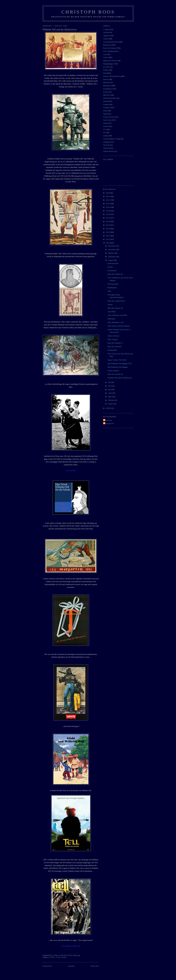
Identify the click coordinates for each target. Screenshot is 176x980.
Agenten (106, 36)
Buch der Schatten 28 (115, 308)
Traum (105, 126)
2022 (108, 200)
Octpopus (107, 107)
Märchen (106, 95)
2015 (108, 225)
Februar (111, 400)
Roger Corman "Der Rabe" (117, 360)
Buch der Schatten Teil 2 (116, 301)
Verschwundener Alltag (112, 139)
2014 (108, 229)
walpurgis (107, 142)
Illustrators (107, 86)
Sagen (64, 957)
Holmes (106, 79)
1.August (106, 29)
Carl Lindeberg (109, 51)
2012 (108, 236)
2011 (108, 239)
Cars (105, 54)
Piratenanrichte (113, 263)
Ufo (105, 132)
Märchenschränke (109, 98)
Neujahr (106, 104)
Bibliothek (111, 319)
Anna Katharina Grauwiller (117, 315)
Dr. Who (106, 67)
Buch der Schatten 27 (115, 343)
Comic (52, 957)
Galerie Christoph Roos (112, 76)
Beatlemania (112, 288)
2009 (108, 408)
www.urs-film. (71, 470)
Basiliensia (107, 45)
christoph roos (109, 423)
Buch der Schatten (110, 48)
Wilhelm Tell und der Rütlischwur (120, 378)
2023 (108, 196)
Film (58, 957)
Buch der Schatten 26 (115, 374)
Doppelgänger (108, 64)
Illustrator (107, 82)
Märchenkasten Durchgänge (118, 367)
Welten (110, 304)
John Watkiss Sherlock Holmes (119, 326)
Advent (106, 32)
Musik (105, 101)
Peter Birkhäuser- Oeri (116, 322)
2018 (108, 214)
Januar (111, 404)
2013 (108, 232)
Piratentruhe (112, 271)
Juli (110, 382)
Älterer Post (95, 966)
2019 (108, 211)
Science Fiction (109, 117)
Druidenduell (112, 350)
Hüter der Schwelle (114, 347)
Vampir (106, 136)
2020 (108, 207)
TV (104, 129)
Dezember (112, 246)
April (110, 393)
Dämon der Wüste (110, 61)
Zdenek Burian (108, 151)
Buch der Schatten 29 (115, 274)
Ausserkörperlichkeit (111, 42)
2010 (108, 243)
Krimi (105, 92)
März (110, 397)
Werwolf (106, 145)
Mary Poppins (113, 339)
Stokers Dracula (113, 336)
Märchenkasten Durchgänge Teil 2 (120, 363)
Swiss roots (107, 120)
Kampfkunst (108, 89)
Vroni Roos (108, 420)
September (112, 257)
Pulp (105, 111)
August (111, 260)
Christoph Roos (88, 12)
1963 (109, 291)
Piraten (110, 267)
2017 (108, 218)
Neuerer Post (47, 966)
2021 (108, 204)
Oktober (111, 253)
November (112, 249)
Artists (106, 39)
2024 (108, 193)
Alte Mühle (112, 312)
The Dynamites (113, 284)
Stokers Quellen (113, 371)
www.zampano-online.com (71, 946)
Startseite (71, 966)
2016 (108, 221)
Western (106, 148)
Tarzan (106, 123)
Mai (110, 389)
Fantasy (106, 70)
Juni (110, 386)
